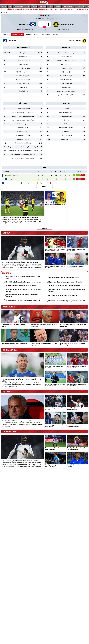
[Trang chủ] (4, 12)
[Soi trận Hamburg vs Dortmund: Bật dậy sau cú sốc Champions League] (55, 208)
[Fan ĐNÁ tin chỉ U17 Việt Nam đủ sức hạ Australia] (55, 362)
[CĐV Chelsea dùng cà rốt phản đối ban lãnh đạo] (55, 403)
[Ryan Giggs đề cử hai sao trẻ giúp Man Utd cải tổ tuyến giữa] (25, 278)
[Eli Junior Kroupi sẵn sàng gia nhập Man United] (68, 278)
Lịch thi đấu (4, 6)
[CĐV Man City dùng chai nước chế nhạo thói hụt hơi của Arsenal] (77, 420)
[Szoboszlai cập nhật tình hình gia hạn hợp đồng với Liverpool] (25, 296)
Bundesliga (44, 15)
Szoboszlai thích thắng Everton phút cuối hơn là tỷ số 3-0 (62, 9)
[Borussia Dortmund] (71, 24)
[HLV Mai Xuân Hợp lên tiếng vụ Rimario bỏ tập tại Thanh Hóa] (55, 380)
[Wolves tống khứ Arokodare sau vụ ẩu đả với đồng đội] (25, 300)
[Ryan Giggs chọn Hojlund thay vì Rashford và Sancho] (68, 282)
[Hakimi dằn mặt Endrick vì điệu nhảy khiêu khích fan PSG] (68, 301)
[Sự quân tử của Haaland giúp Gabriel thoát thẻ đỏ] (68, 286)
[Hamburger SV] (18, 24)
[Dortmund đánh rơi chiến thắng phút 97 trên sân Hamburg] (23, 208)
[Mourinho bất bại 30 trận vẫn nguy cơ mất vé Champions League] (25, 290)
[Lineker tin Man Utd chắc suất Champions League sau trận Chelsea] (68, 290)
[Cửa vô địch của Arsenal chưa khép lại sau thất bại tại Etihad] (74, 319)
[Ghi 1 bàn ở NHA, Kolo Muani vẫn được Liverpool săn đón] (23, 253)
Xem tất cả (44, 186)
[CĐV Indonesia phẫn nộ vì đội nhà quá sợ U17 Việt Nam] (77, 380)
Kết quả (10, 6)
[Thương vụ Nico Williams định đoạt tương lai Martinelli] (55, 443)
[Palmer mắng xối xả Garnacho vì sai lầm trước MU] (55, 261)
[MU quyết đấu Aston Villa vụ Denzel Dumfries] (68, 296)
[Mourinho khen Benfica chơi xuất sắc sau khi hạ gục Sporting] (44, 319)
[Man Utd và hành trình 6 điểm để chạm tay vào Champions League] (55, 244)
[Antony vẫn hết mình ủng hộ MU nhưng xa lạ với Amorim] (15, 338)
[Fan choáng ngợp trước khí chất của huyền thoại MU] (55, 420)
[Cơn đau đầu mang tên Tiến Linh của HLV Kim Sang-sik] (77, 362)
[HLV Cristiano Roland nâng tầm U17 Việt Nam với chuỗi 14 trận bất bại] (77, 261)
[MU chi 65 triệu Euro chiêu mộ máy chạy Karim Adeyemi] (25, 282)
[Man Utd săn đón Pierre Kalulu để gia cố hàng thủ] (25, 286)
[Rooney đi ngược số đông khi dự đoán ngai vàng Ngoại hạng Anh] (44, 338)
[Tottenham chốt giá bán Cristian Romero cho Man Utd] (15, 319)
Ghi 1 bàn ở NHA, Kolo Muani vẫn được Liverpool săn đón (25, 9)
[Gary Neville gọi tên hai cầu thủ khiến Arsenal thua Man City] (74, 338)
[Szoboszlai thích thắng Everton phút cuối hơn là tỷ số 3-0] (77, 244)
